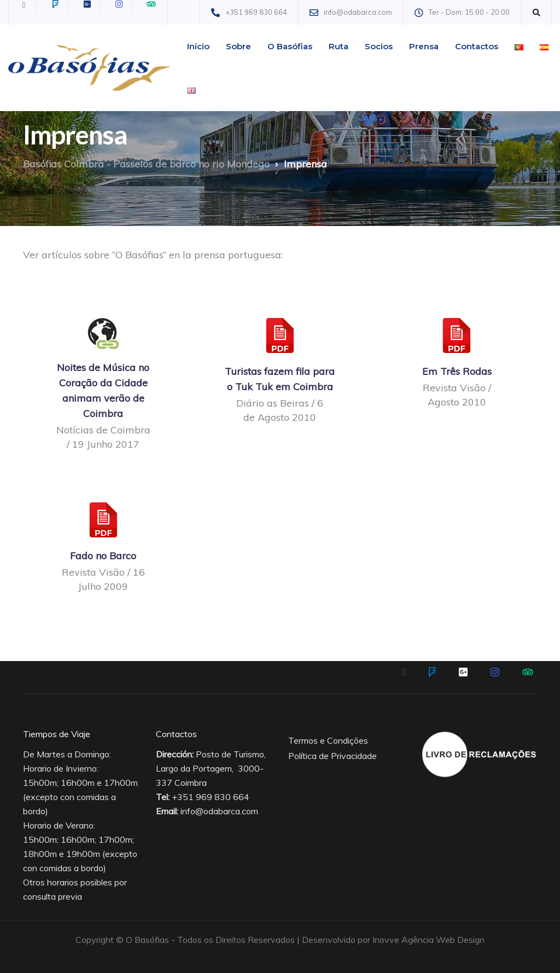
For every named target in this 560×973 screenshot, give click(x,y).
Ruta (339, 46)
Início (198, 46)
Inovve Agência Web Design (428, 940)
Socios (379, 46)
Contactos (477, 46)
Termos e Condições (328, 740)
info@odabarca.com (219, 811)
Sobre (238, 46)
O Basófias (290, 46)
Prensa (424, 46)
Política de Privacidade (332, 756)
